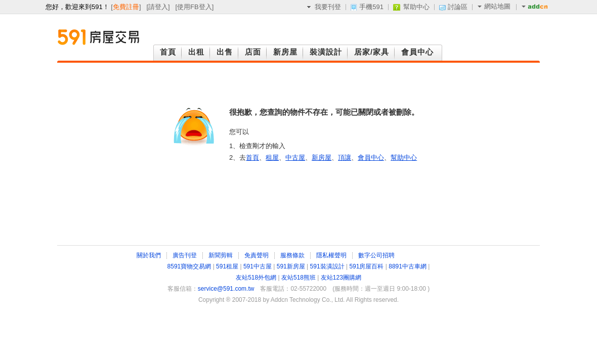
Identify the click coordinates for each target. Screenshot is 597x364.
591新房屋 (291, 266)
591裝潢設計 (327, 266)
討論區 (458, 7)
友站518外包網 (256, 278)
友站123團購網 (341, 278)
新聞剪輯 (221, 255)
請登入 (158, 7)
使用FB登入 (195, 7)
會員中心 (371, 157)
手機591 (371, 7)
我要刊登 (328, 7)
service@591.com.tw (226, 289)
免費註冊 (126, 7)
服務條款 (292, 255)
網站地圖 (494, 6)
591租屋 (227, 266)
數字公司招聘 (376, 255)
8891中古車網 (408, 266)
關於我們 (149, 255)
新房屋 (322, 157)
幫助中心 (416, 7)
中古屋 (295, 157)
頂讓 (345, 157)
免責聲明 (257, 255)
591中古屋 (258, 266)
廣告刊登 (185, 255)
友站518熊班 (298, 278)
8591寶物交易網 (189, 266)
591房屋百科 (366, 266)
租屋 (272, 157)
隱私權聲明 (331, 255)
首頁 (252, 157)
